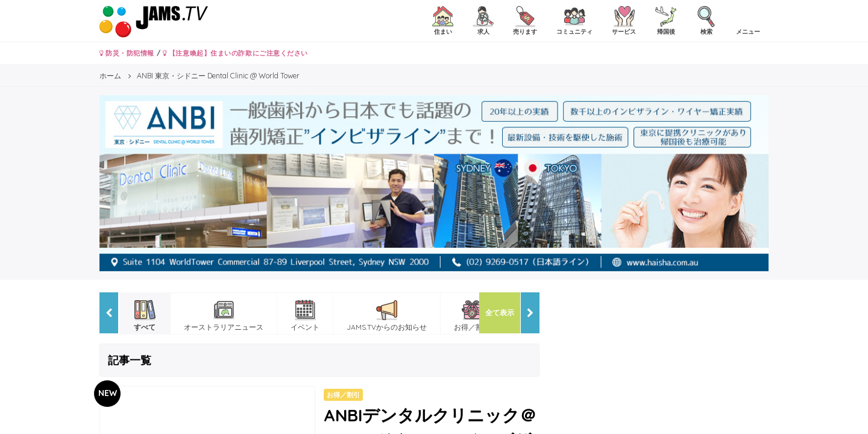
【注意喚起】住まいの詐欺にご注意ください (235, 53)
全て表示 (500, 313)
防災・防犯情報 (127, 53)
